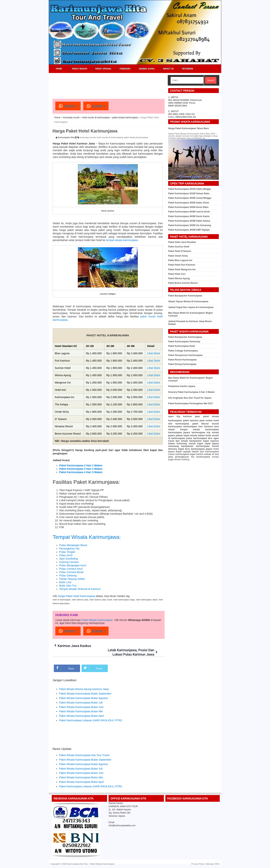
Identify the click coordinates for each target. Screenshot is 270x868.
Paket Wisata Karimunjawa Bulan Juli (81, 703)
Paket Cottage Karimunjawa (183, 351)
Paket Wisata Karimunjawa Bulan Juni (81, 707)
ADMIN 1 (68, 106)
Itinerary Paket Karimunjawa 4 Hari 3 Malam (191, 392)
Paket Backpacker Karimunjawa (185, 296)
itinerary (173, 449)
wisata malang (181, 459)
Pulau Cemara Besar (71, 572)
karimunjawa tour (193, 427)
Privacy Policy (198, 864)
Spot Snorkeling (69, 559)
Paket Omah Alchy (178, 256)
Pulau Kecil (66, 555)
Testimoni (187, 69)
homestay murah (71, 118)
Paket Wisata (80, 69)
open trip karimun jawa (184, 416)
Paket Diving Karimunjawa (182, 364)
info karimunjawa (179, 424)
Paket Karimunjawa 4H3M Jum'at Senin (189, 212)
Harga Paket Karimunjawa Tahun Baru (189, 128)
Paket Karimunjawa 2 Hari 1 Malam (81, 465)
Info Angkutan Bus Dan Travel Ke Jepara (190, 398)
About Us (168, 69)
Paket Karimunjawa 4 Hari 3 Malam (81, 472)
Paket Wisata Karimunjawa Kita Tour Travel (84, 755)
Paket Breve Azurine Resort (183, 283)
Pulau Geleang (68, 575)
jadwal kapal (183, 435)
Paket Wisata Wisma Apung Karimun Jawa (84, 689)
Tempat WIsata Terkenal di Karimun (80, 589)
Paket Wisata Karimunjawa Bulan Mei (81, 711)
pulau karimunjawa (197, 438)
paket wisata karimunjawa (125, 118)
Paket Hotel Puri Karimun (182, 265)
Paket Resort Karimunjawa (182, 360)
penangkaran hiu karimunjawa (192, 457)
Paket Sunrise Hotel (179, 247)
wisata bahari (198, 435)
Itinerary (125, 69)
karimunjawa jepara (179, 433)
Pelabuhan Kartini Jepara (182, 386)
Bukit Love (65, 582)
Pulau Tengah (67, 552)
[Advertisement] (121, 83)
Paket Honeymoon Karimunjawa (185, 355)
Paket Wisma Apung (179, 278)
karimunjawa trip (201, 433)
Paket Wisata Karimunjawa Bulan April (81, 716)
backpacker (196, 441)
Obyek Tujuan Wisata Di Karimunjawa (188, 301)
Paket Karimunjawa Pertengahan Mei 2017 (191, 403)
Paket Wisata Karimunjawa (97, 620)
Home (59, 69)
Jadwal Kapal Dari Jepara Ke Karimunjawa (191, 307)
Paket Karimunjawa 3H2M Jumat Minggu (190, 198)
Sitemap (210, 864)
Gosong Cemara (69, 562)
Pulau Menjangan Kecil (73, 565)
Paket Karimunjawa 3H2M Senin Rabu (188, 207)
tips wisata (182, 441)
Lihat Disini (154, 353)
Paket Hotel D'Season (180, 251)
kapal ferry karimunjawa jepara (195, 449)
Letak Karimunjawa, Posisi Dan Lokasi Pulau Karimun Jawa (134, 650)
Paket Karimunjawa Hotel (182, 346)
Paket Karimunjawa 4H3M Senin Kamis (189, 216)
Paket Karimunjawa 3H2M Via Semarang (190, 225)
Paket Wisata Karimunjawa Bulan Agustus (84, 698)
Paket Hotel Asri (177, 274)
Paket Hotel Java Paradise (182, 242)
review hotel (212, 421)
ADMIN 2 (96, 106)
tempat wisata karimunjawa (122, 240)
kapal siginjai (183, 452)
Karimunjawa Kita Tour (78, 864)
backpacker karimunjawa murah (200, 446)
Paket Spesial (103, 69)
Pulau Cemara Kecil (71, 569)
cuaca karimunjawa (179, 454)
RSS (217, 864)
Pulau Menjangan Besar (73, 545)
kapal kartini (196, 454)
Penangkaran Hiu (69, 549)
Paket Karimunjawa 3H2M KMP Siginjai (189, 230)
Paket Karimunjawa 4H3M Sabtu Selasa (189, 221)
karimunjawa (175, 427)
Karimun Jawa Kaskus (75, 646)
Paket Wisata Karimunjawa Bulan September (85, 694)
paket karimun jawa (194, 421)
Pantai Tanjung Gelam (72, 579)
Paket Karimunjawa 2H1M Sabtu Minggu (190, 189)
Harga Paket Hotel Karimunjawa (76, 596)
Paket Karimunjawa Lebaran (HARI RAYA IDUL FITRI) (91, 720)
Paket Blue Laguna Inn (180, 260)
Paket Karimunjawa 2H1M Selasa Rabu (189, 194)
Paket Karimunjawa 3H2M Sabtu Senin (189, 203)
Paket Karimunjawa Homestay (184, 342)
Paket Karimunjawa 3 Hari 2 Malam (81, 469)
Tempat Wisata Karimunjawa (86, 537)
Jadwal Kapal (147, 69)
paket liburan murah (205, 424)
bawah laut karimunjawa (205, 452)
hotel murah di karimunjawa (96, 118)
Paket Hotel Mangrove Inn (182, 269)
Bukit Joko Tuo (68, 586)
